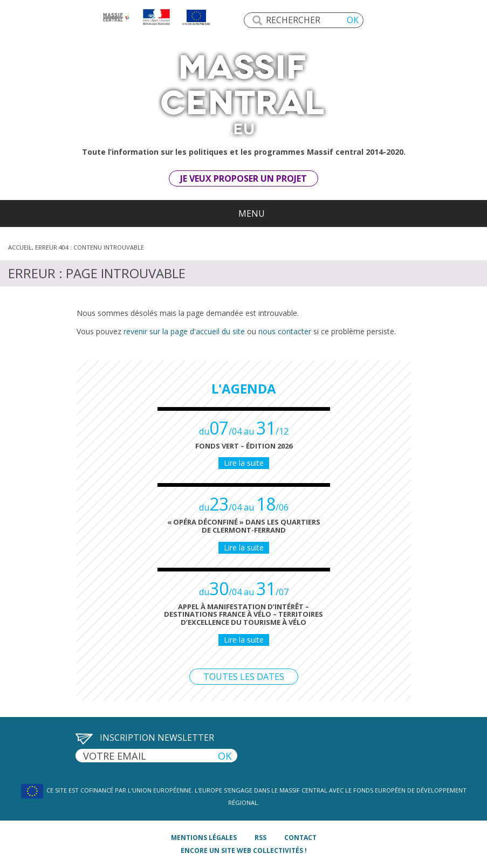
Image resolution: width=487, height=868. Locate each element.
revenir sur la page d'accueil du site (184, 331)
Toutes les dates (244, 677)
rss (260, 838)
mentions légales (204, 838)
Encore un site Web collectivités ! (244, 850)
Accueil (20, 247)
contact (300, 838)
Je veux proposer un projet (244, 178)
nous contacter (285, 331)
